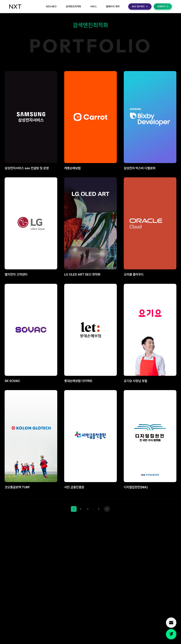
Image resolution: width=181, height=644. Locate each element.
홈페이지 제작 (113, 6)
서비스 (93, 6)
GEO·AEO (51, 6)
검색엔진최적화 (73, 6)
